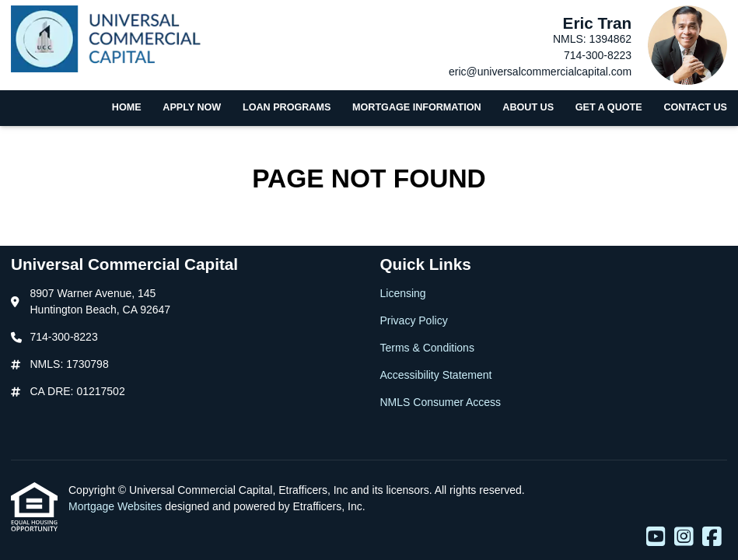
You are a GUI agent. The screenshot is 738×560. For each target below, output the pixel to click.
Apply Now (192, 107)
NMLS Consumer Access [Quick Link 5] (441, 402)
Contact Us (695, 107)
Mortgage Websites (117, 506)
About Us (528, 107)
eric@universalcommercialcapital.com (540, 72)
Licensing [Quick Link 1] (403, 293)
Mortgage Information (417, 107)
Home (127, 107)
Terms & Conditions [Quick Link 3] (427, 348)
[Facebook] (712, 537)
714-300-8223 (598, 55)
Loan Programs (287, 107)
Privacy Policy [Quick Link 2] (414, 320)
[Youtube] (656, 537)
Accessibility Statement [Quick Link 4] (436, 375)
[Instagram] (684, 537)
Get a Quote (609, 107)
